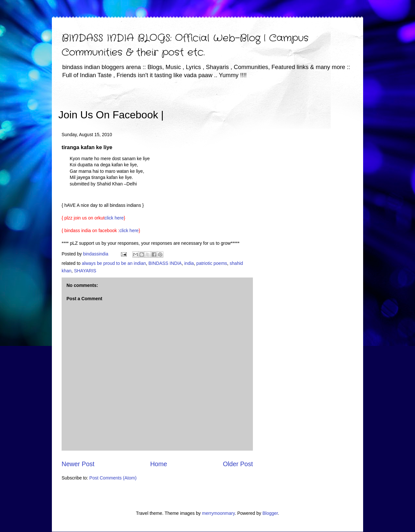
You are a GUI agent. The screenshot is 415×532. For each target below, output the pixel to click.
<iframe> (240, 105)
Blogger (270, 513)
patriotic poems (212, 263)
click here (114, 218)
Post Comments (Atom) (113, 478)
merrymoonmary (218, 513)
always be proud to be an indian (114, 263)
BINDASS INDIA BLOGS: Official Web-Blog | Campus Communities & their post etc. (185, 46)
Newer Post (78, 464)
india (189, 263)
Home (159, 464)
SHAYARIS (85, 271)
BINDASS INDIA (165, 263)
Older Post (238, 464)
